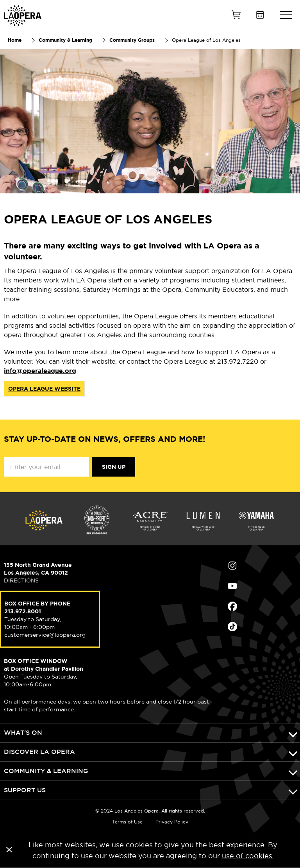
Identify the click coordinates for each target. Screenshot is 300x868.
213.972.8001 (23, 611)
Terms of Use (127, 822)
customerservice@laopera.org (45, 635)
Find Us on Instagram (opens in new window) (232, 566)
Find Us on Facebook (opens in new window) (232, 606)
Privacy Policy (172, 822)
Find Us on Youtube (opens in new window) (232, 586)
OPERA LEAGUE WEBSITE (44, 389)
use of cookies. (248, 856)
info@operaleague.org (40, 371)
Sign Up (114, 467)
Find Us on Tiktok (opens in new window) (232, 627)
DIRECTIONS (21, 580)
